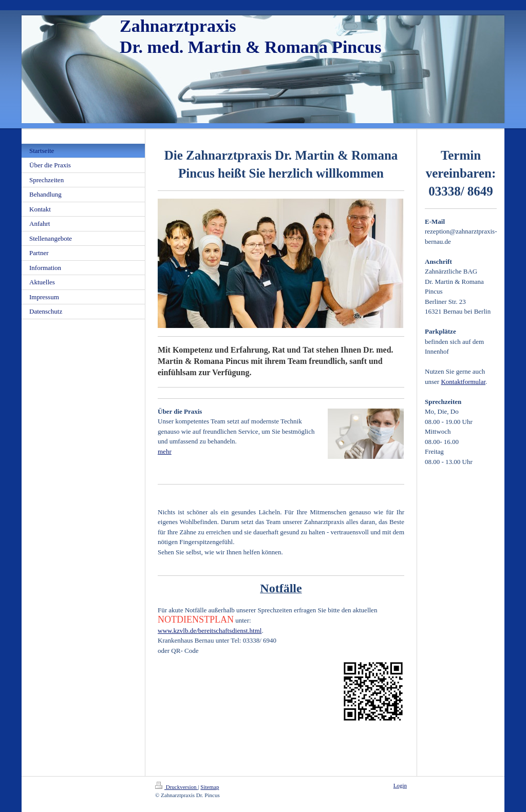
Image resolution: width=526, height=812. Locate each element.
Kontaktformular (463, 382)
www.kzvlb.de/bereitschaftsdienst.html (210, 631)
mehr (165, 451)
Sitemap (210, 787)
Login (400, 785)
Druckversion (176, 787)
